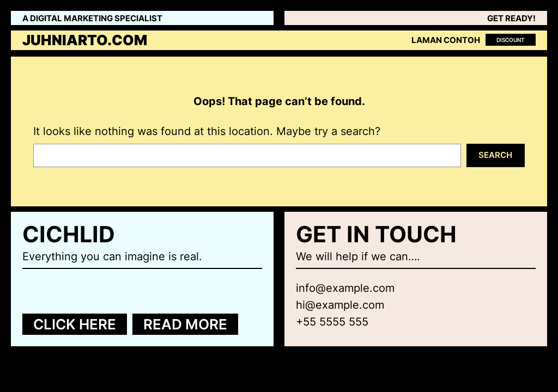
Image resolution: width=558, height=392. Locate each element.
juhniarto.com (85, 40)
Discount (511, 40)
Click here (75, 324)
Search (495, 155)
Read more (185, 324)
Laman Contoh (446, 40)
